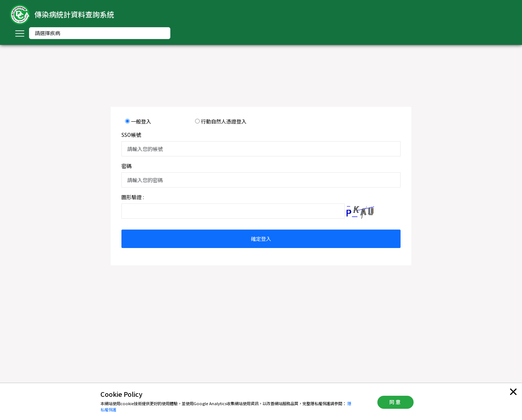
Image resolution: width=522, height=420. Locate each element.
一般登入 (141, 121)
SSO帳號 (131, 135)
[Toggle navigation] (20, 33)
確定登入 (261, 239)
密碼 (127, 166)
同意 (395, 402)
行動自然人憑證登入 (224, 121)
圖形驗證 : (133, 197)
